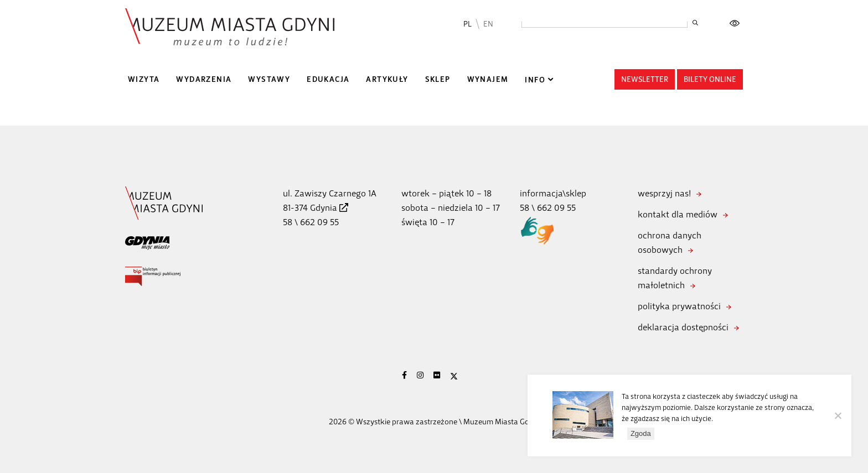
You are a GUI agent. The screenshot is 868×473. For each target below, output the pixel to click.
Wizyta (144, 79)
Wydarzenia (204, 79)
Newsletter (645, 79)
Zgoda (641, 433)
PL (467, 24)
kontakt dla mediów (678, 214)
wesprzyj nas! (664, 193)
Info (535, 80)
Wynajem (488, 79)
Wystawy (269, 79)
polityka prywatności (679, 306)
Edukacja (328, 79)
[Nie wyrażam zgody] (838, 415)
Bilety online (710, 79)
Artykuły (387, 79)
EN (488, 24)
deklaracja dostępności (683, 327)
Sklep (438, 79)
